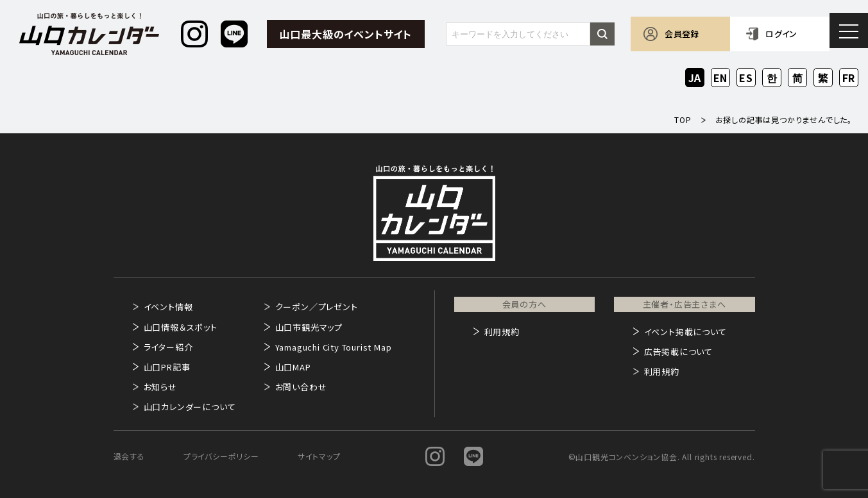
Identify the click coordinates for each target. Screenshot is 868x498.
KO (772, 78)
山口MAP (293, 367)
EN (721, 78)
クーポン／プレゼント (317, 307)
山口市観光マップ (309, 327)
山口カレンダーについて (190, 407)
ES (746, 78)
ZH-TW (823, 79)
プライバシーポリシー (221, 456)
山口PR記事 (167, 367)
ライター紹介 (168, 347)
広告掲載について (678, 352)
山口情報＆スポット (181, 327)
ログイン (781, 34)
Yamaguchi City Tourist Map (334, 347)
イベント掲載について (685, 332)
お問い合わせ (301, 387)
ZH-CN (798, 79)
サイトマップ (319, 456)
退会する (129, 456)
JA (695, 78)
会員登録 (682, 34)
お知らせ (160, 387)
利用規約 (502, 332)
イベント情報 (168, 307)
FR (849, 78)
